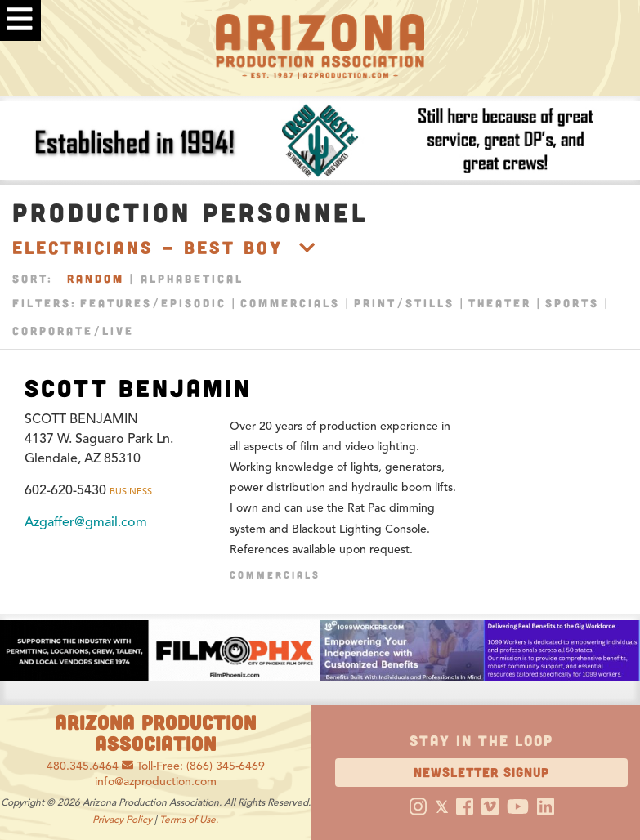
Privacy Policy (122, 819)
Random (96, 278)
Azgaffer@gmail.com (86, 522)
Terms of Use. (189, 819)
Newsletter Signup (481, 772)
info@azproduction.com (156, 782)
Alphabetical (192, 278)
